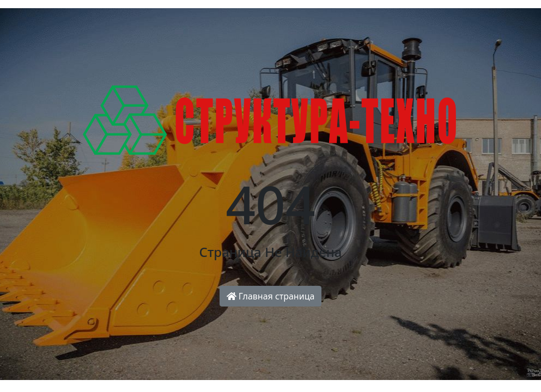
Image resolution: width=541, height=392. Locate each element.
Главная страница (271, 296)
